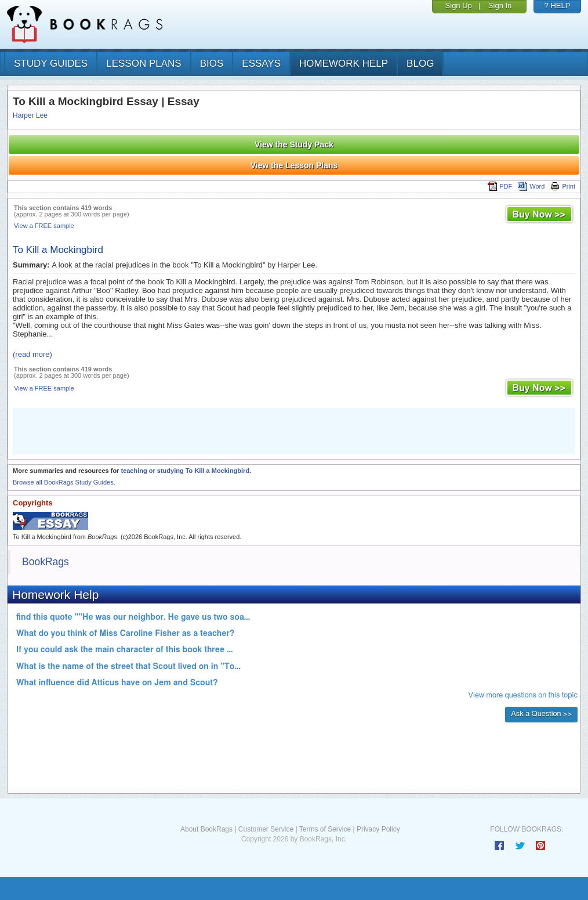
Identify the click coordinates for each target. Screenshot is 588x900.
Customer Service (266, 829)
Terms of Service (325, 829)
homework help (344, 64)
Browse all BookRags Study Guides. (64, 482)
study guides (51, 64)
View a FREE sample (44, 226)
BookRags (46, 562)
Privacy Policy (378, 829)
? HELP (558, 6)
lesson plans (144, 64)
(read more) (32, 354)
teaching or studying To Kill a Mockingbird (185, 471)
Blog (420, 64)
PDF (500, 186)
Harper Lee (30, 115)
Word (531, 186)
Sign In (500, 6)
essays (261, 64)
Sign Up (459, 6)
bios (212, 64)
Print (563, 186)
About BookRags (206, 829)
